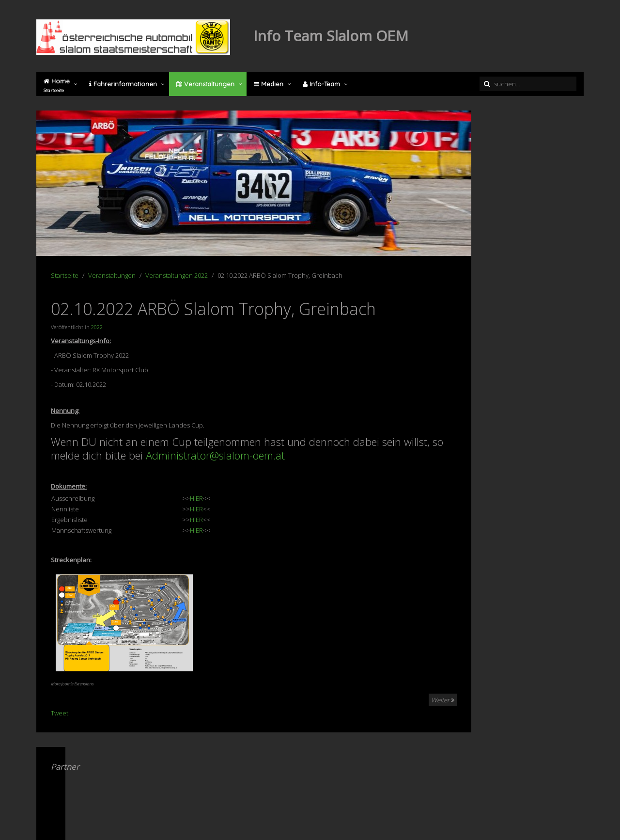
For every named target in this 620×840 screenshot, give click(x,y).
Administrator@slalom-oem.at (215, 455)
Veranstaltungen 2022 (177, 275)
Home (57, 85)
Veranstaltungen (205, 84)
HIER (196, 498)
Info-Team (321, 84)
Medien (269, 84)
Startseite (65, 275)
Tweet (60, 713)
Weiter (443, 700)
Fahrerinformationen (123, 84)
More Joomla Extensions (72, 684)
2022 (97, 327)
